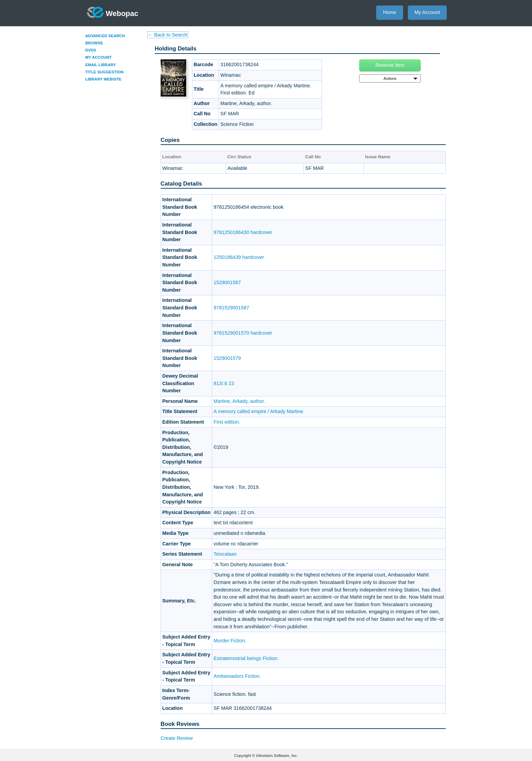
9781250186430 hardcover (243, 232)
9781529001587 (231, 308)
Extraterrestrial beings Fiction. (246, 658)
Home (389, 12)
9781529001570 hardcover (243, 333)
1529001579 (227, 358)
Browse (94, 43)
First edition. (227, 422)
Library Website (103, 79)
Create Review (177, 738)
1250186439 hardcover (239, 257)
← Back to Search (168, 35)
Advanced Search (105, 36)
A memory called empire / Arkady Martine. (259, 411)
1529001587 (227, 282)
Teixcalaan (225, 554)
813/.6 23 (224, 383)
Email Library (101, 65)
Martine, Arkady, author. (239, 401)
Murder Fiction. (230, 641)
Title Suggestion (104, 72)
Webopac (113, 12)
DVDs (91, 50)
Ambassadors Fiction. (237, 676)
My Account (427, 12)
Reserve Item (390, 65)
